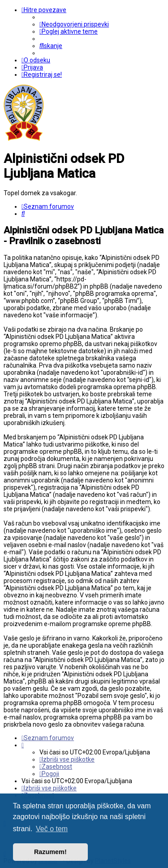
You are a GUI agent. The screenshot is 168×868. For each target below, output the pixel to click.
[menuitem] (74, 24)
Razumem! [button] (50, 852)
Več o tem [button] (52, 829)
